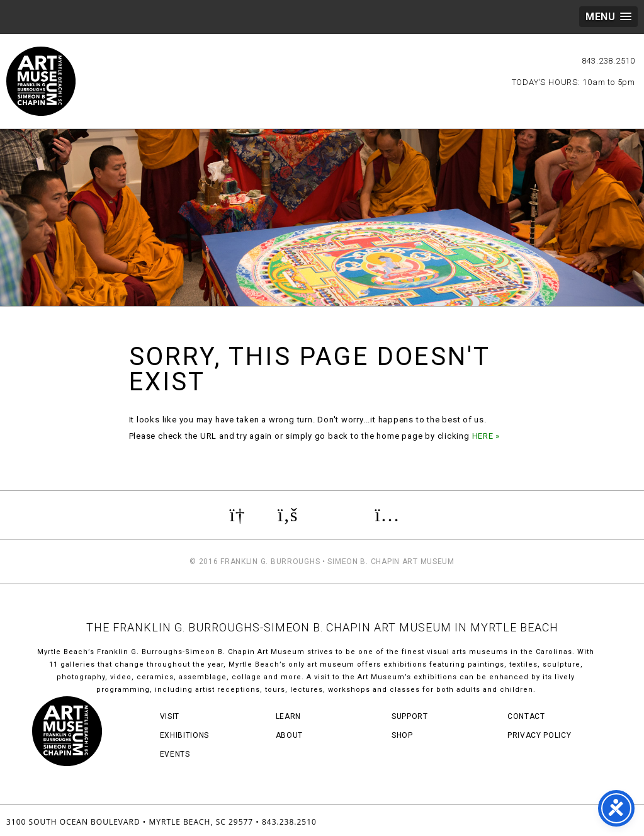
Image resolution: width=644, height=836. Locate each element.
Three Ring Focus (593, 820)
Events (175, 754)
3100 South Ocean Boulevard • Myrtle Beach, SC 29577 (130, 822)
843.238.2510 (608, 61)
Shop (402, 735)
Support (410, 716)
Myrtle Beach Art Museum (41, 81)
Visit (170, 716)
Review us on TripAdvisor (336, 515)
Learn (288, 716)
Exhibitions (184, 735)
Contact (526, 716)
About (289, 735)
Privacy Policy (539, 735)
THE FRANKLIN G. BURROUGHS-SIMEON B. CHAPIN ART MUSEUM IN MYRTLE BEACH (322, 627)
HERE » (486, 436)
